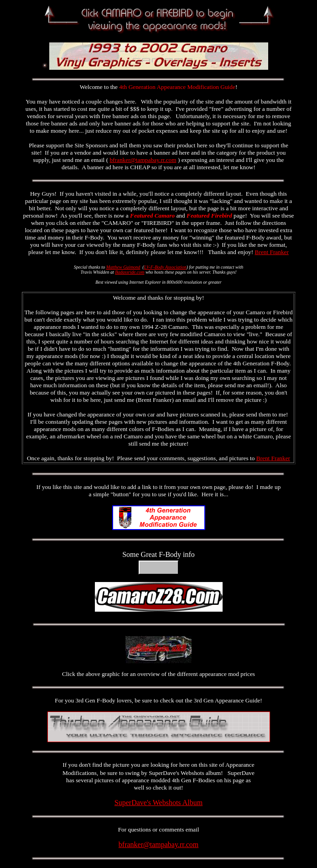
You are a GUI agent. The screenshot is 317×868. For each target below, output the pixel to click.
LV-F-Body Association (165, 267)
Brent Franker (272, 252)
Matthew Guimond (123, 267)
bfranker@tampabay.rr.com (143, 160)
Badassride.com (130, 272)
